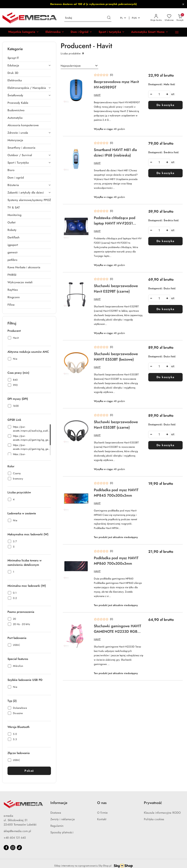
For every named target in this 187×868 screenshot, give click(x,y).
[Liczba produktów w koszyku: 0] (180, 18)
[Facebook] (6, 848)
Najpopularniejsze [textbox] (71, 66)
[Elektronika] (55, 32)
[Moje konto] (156, 18)
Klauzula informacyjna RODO (162, 813)
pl (123, 18)
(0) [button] (111, 75)
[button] (23, 32)
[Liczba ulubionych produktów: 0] (169, 18)
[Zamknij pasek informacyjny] (183, 4)
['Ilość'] (159, 94)
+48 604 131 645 (15, 838)
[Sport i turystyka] (112, 32)
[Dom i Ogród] (81, 32)
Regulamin (57, 826)
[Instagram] (13, 848)
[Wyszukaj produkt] (88, 18)
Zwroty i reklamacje (63, 819)
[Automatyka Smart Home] (150, 32)
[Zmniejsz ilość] (151, 94)
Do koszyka (165, 105)
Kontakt (102, 819)
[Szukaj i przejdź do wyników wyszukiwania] (109, 18)
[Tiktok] (19, 848)
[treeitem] (29, 58)
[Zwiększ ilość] (167, 94)
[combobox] (79, 66)
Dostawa (56, 813)
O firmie (102, 813)
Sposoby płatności (62, 832)
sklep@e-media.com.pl (17, 831)
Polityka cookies (154, 819)
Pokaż (29, 771)
